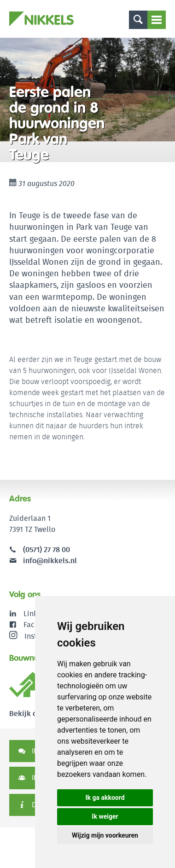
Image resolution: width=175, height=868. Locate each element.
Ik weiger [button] (105, 816)
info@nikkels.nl (43, 561)
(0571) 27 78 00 (47, 550)
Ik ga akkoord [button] (105, 798)
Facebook (39, 625)
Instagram (34, 636)
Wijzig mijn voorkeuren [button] (105, 835)
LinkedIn (38, 614)
